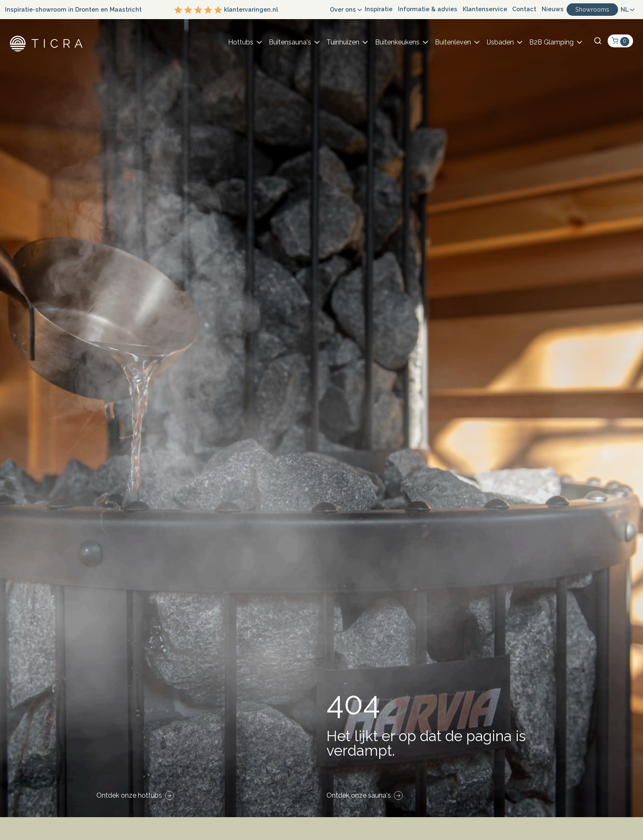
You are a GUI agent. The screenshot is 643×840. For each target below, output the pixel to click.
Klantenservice (485, 9)
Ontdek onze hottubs (129, 795)
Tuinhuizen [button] (343, 42)
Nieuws (553, 9)
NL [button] (625, 9)
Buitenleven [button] (453, 42)
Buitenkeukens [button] (397, 42)
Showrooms (592, 9)
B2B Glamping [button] (551, 42)
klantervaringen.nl (226, 10)
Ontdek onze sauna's (359, 795)
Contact (524, 9)
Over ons (343, 9)
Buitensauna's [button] (290, 42)
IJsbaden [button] (500, 42)
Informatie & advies (428, 9)
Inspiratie (379, 9)
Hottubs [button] (241, 42)
